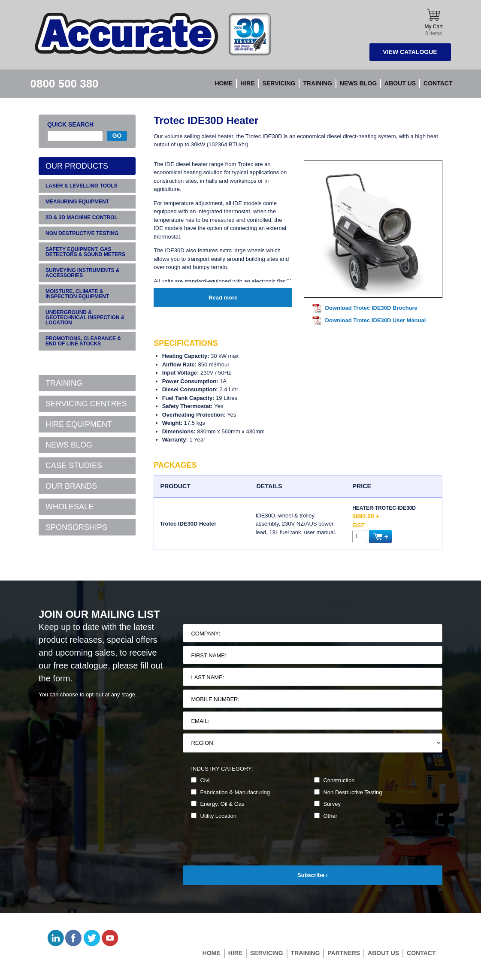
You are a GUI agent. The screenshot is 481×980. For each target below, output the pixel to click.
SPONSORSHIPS (76, 527)
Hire (247, 83)
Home (224, 83)
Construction (334, 780)
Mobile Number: (215, 699)
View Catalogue (410, 52)
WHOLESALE (70, 507)
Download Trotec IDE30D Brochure (371, 308)
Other (326, 816)
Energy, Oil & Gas (218, 804)
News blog (358, 83)
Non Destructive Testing (348, 792)
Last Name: (207, 677)
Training (318, 83)
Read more (223, 298)
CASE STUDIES (74, 466)
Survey (327, 804)
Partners (344, 953)
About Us (400, 83)
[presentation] (248, 849)
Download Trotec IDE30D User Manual (376, 320)
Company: (206, 634)
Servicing (279, 83)
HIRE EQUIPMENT (79, 424)
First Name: (209, 655)
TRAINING (64, 383)
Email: (200, 721)
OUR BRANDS (71, 486)
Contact (438, 83)
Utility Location (214, 816)
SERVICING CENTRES (86, 404)
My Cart (434, 23)
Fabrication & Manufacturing (230, 792)
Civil (201, 780)
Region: (203, 743)
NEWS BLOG (69, 445)
